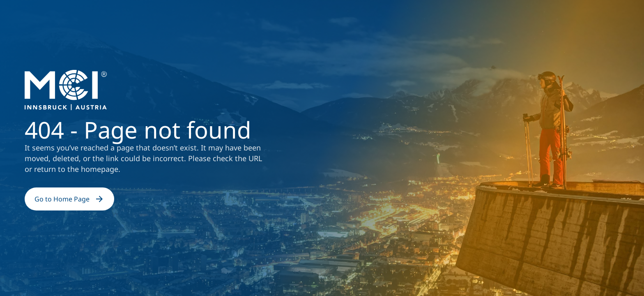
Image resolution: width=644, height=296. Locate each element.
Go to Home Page (69, 199)
